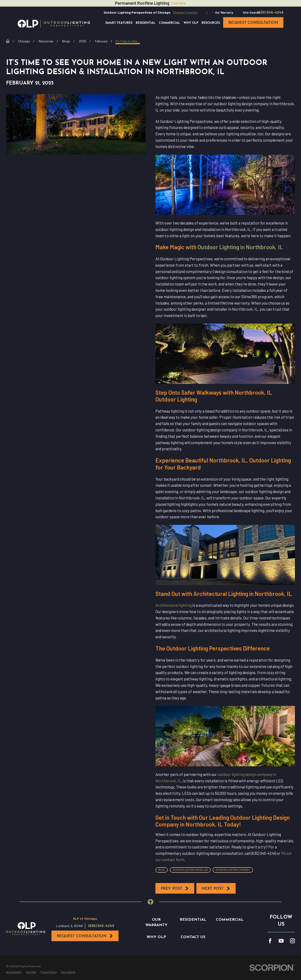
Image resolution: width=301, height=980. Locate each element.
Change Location (185, 12)
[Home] (54, 24)
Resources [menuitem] (211, 23)
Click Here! (179, 3)
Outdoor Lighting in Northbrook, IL (240, 247)
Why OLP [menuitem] (191, 23)
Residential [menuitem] (146, 23)
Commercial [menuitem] (169, 23)
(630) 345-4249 (270, 12)
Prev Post (175, 888)
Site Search (251, 12)
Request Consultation (85, 936)
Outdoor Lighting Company (233, 870)
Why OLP (156, 937)
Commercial (230, 920)
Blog (161, 870)
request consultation (253, 23)
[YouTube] (281, 941)
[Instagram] (292, 941)
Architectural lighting (174, 605)
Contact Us (193, 937)
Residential (193, 920)
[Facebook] (270, 941)
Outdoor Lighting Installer (190, 870)
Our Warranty (224, 12)
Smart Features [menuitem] (119, 23)
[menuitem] (14, 972)
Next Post (216, 888)
